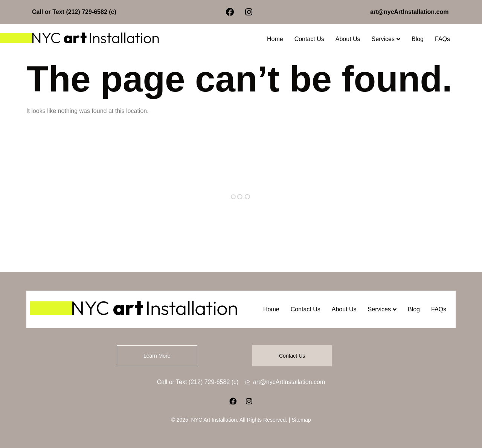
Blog (418, 39)
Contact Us (309, 39)
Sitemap (301, 420)
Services (386, 39)
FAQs (442, 39)
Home (275, 39)
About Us (348, 39)
